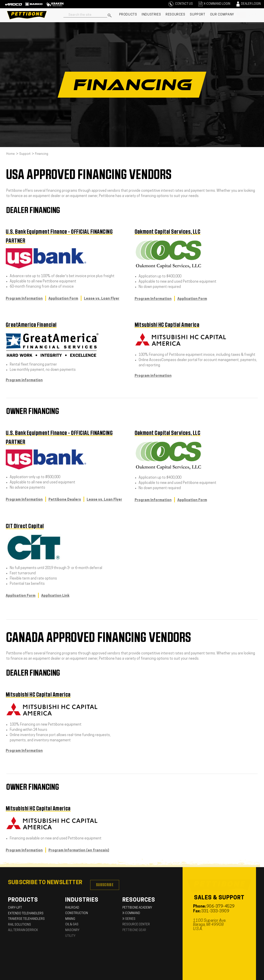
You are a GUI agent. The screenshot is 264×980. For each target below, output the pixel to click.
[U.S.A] (248, 15)
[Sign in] (214, 4)
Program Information (24, 299)
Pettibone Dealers (65, 500)
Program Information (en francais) (79, 851)
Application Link (55, 596)
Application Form (63, 299)
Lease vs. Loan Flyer (102, 299)
